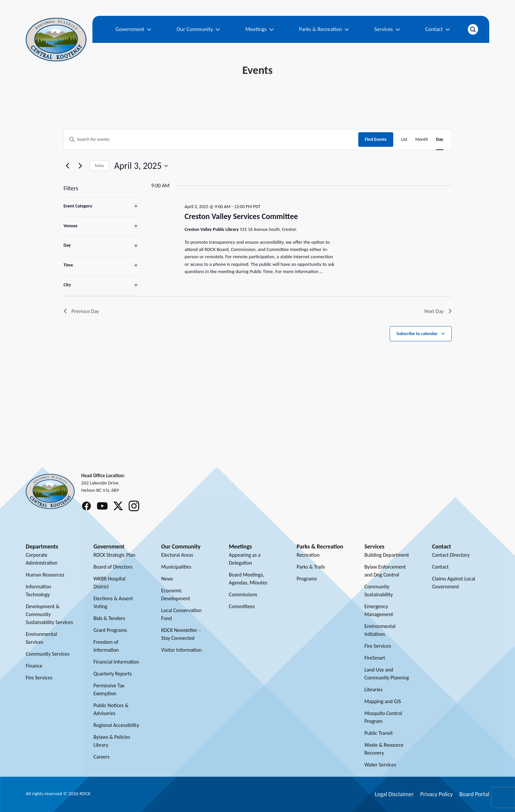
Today (99, 166)
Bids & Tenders (109, 618)
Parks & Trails (311, 567)
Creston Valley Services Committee (241, 216)
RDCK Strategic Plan (114, 555)
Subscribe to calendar (417, 334)
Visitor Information (181, 650)
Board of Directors (113, 567)
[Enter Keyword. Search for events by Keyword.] (211, 140)
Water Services (380, 765)
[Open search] (473, 29)
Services (387, 29)
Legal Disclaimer (394, 794)
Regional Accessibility (116, 725)
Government (133, 29)
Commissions (243, 594)
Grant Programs (110, 630)
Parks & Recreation (324, 29)
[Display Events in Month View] (422, 140)
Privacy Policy (436, 794)
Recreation (308, 555)
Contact (438, 29)
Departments (42, 547)
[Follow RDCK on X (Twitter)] (118, 506)
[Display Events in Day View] (439, 140)
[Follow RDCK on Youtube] (102, 506)
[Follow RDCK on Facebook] (86, 506)
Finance (34, 666)
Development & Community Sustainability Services (49, 614)
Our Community (198, 29)
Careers (101, 757)
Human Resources (45, 575)
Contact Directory (451, 555)
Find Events (376, 139)
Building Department (386, 555)
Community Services (48, 654)
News (167, 579)
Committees (242, 606)
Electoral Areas (177, 555)
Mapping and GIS (383, 701)
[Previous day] (68, 166)
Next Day (438, 311)
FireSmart (375, 658)
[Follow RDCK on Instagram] (134, 506)
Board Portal (474, 794)
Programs (307, 579)
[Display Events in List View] (404, 140)
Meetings (260, 29)
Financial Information (116, 662)
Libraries (373, 689)
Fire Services (39, 678)
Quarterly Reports (113, 674)
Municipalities (176, 567)
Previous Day (81, 311)
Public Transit (378, 733)
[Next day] (80, 166)
